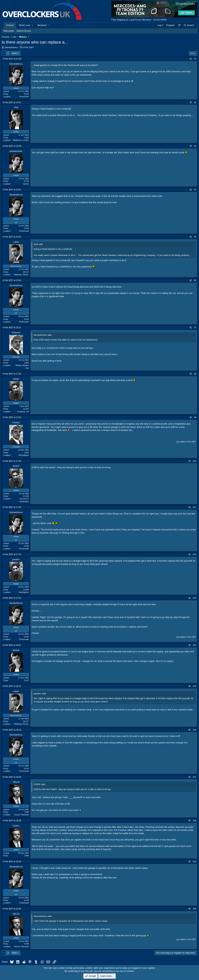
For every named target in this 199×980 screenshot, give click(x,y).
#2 (195, 103)
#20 (195, 909)
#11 (195, 507)
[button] (33, 25)
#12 (195, 554)
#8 (195, 374)
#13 (195, 598)
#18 (195, 821)
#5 (195, 237)
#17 (195, 777)
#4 (195, 190)
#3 (195, 146)
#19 (195, 862)
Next (14, 53)
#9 (195, 417)
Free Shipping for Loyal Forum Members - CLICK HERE (139, 20)
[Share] (191, 59)
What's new (25, 25)
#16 (195, 730)
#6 (195, 280)
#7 (195, 328)
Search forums (24, 31)
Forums (10, 25)
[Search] (189, 25)
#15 (195, 686)
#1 (195, 59)
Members (42, 25)
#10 (195, 461)
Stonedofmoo (11, 47)
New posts (9, 31)
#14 (195, 645)
